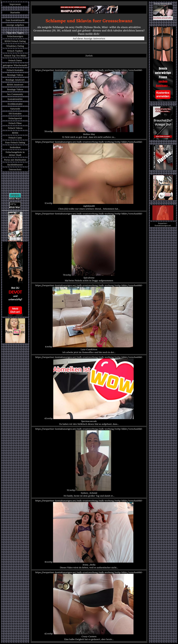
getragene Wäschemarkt (15, 65)
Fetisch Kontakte (15, 70)
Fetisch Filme (15, 123)
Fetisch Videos (15, 128)
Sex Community (15, 94)
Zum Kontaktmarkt (15, 20)
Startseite (15, 12)
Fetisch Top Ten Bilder (15, 56)
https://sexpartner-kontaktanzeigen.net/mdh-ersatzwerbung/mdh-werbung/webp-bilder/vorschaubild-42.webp (89, 606)
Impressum (15, 4)
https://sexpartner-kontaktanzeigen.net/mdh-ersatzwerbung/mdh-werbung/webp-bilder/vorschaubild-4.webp (89, 319)
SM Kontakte (15, 113)
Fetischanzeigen (15, 36)
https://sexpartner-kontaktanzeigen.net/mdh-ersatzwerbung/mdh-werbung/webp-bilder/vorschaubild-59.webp (89, 104)
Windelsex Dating (15, 46)
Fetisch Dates (15, 60)
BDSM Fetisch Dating (15, 41)
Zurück (89, 56)
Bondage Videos (15, 75)
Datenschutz (15, 169)
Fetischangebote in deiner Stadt (15, 154)
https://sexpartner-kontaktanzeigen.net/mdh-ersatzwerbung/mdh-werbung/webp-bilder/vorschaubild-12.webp (89, 175)
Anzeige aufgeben (15, 25)
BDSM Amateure (15, 85)
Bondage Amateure (15, 80)
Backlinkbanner (15, 165)
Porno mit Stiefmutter (15, 160)
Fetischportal (15, 118)
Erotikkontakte (15, 104)
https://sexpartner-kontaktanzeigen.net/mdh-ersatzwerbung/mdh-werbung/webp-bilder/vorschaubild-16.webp (89, 534)
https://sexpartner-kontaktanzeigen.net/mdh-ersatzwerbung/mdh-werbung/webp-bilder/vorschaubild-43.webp (89, 391)
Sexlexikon (15, 147)
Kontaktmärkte (15, 99)
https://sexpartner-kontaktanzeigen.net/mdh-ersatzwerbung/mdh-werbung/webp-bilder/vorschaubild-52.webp (89, 462)
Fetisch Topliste (15, 51)
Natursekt (15, 109)
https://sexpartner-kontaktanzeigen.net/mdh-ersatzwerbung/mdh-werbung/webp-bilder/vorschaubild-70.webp (89, 247)
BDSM (15, 133)
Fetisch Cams (15, 138)
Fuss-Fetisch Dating (15, 142)
